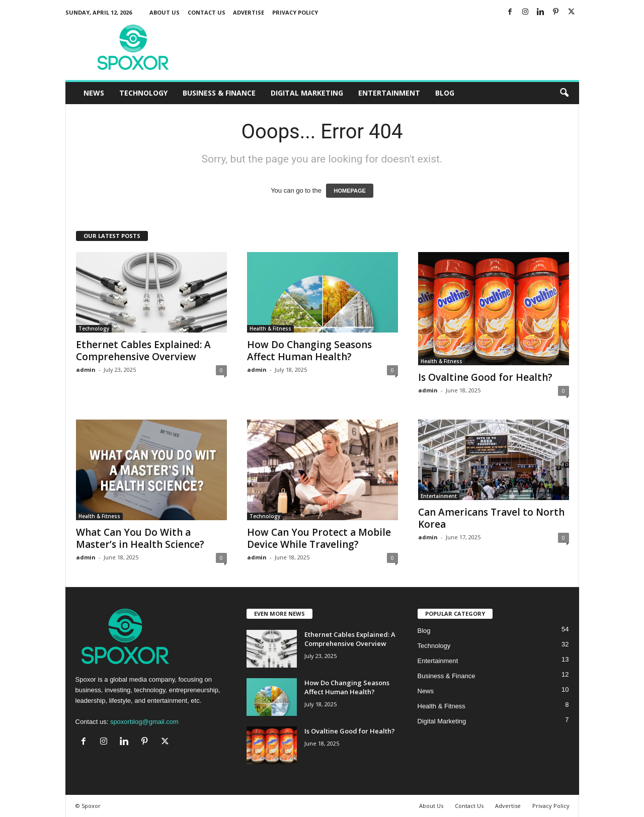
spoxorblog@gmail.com (144, 722)
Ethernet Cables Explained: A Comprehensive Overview (143, 351)
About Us (165, 12)
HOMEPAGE (349, 191)
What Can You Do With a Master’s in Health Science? (140, 538)
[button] (564, 93)
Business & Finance (219, 93)
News (94, 93)
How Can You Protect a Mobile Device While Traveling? (319, 538)
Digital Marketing (307, 93)
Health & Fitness (270, 329)
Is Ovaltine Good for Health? (485, 377)
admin (86, 370)
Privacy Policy (295, 12)
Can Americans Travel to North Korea (491, 518)
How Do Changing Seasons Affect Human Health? (309, 351)
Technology (143, 93)
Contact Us (207, 12)
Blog (445, 93)
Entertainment (389, 93)
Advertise (249, 12)
